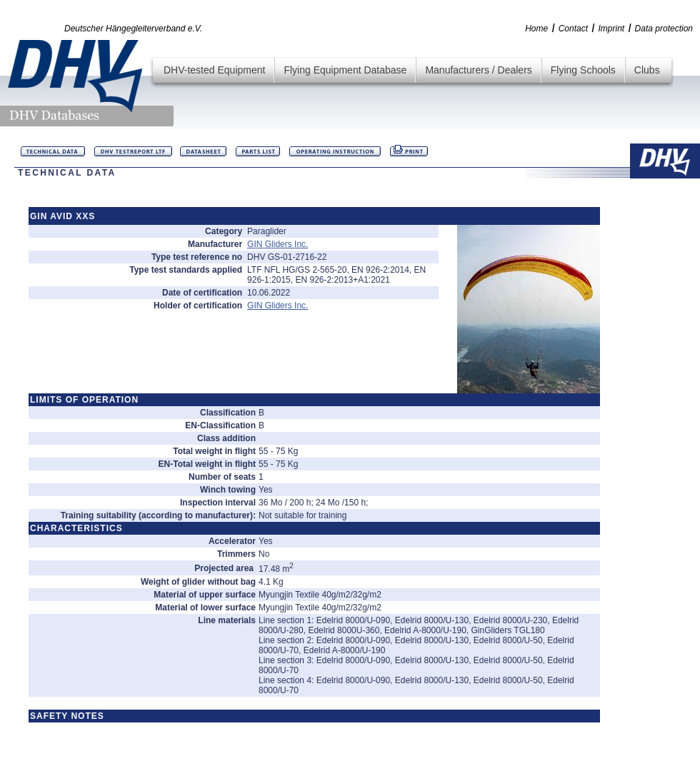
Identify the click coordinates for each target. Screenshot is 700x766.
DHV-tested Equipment (214, 70)
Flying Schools (583, 70)
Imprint (611, 29)
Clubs (647, 70)
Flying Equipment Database (345, 70)
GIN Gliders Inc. (277, 244)
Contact (573, 29)
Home (536, 29)
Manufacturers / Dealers (478, 70)
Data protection (664, 29)
